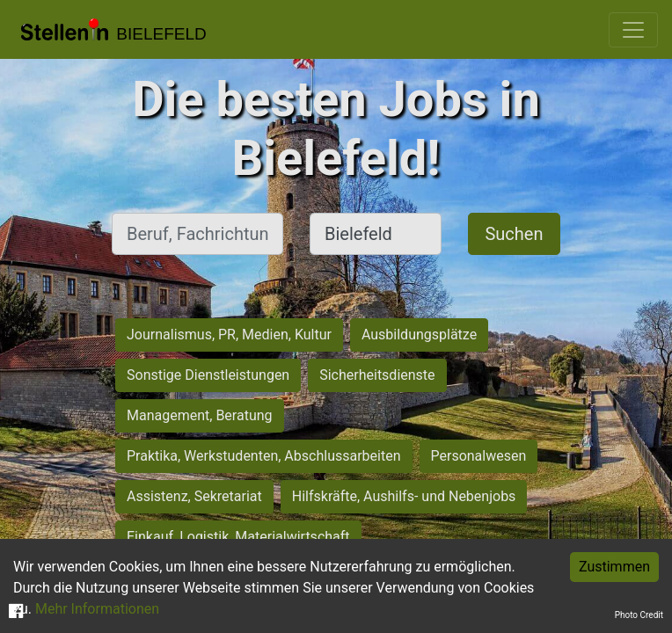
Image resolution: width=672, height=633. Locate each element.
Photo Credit (639, 615)
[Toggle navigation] (633, 30)
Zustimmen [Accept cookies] (614, 567)
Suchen (514, 234)
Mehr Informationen (97, 609)
